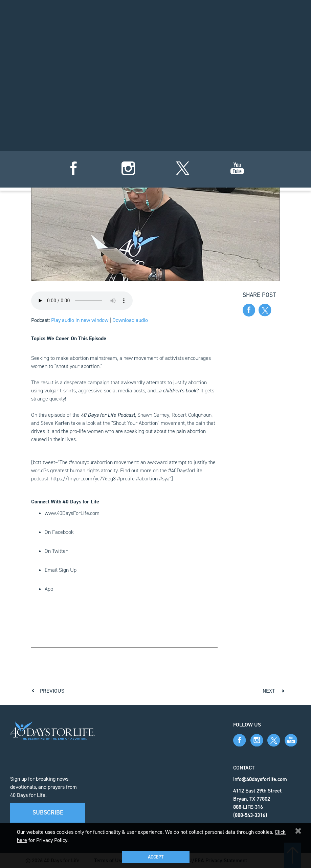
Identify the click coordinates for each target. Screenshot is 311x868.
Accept (156, 857)
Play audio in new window (80, 320)
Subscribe (48, 812)
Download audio (130, 320)
